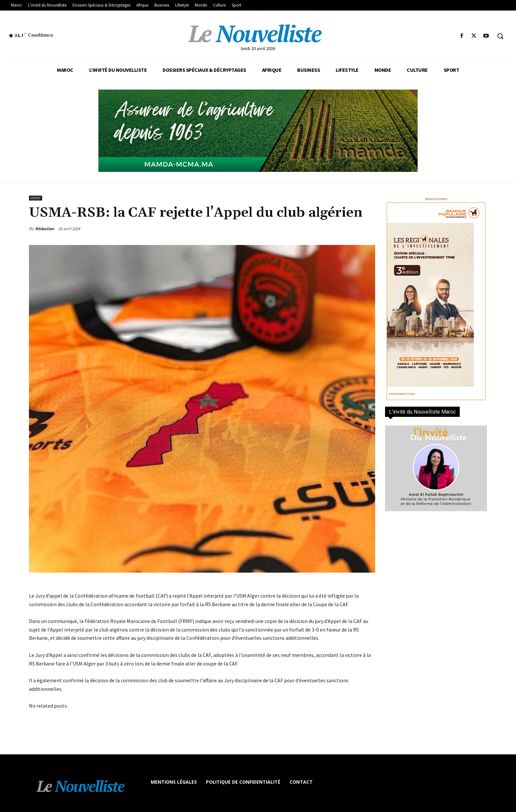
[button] (500, 36)
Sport (36, 198)
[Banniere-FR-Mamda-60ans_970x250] (258, 131)
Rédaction (45, 229)
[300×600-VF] (436, 301)
